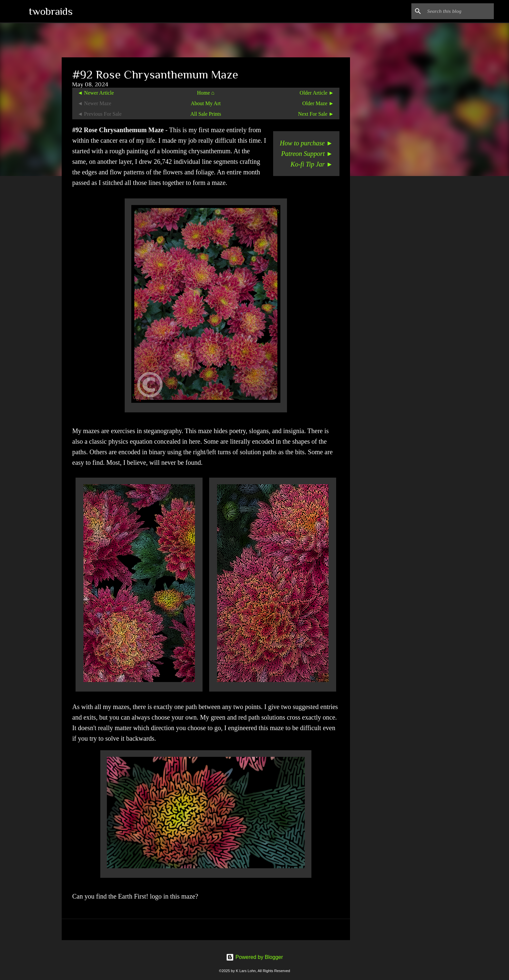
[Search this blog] (459, 11)
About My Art (206, 103)
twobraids (51, 11)
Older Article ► (317, 93)
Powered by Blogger (255, 957)
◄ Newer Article (96, 93)
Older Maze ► (318, 103)
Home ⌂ (206, 93)
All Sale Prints (206, 114)
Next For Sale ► (316, 114)
